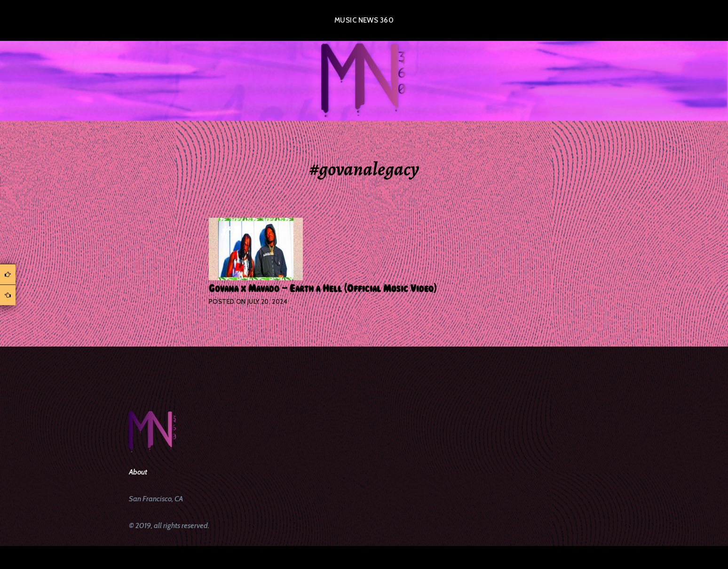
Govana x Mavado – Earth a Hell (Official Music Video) (323, 289)
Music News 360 (364, 20)
